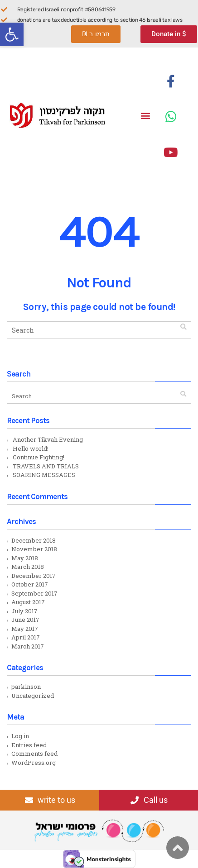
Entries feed (29, 745)
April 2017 (26, 637)
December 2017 (34, 576)
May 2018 (25, 558)
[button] (12, 34)
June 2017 (25, 620)
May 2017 (25, 629)
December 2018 (34, 540)
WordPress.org (34, 763)
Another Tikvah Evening (48, 439)
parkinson (26, 687)
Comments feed (34, 754)
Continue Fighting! (39, 457)
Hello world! (31, 448)
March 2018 (28, 567)
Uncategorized (33, 696)
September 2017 (34, 593)
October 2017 (30, 584)
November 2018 (34, 549)
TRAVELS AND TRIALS (46, 466)
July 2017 (24, 611)
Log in (20, 736)
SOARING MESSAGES (44, 475)
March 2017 (28, 646)
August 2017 (28, 602)
